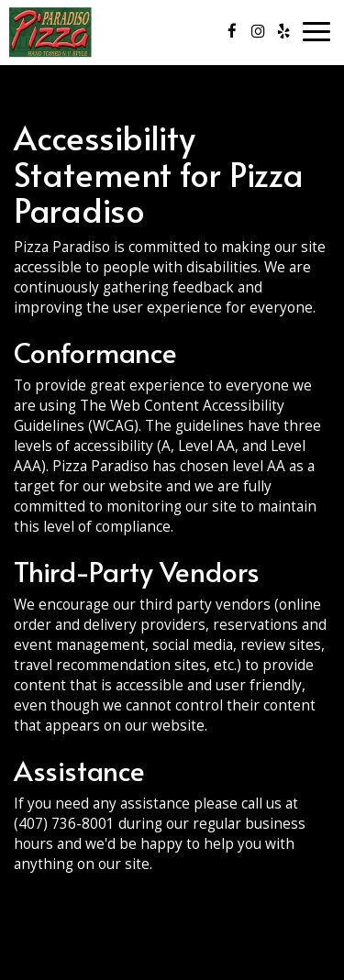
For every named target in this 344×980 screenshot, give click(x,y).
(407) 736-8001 (64, 824)
